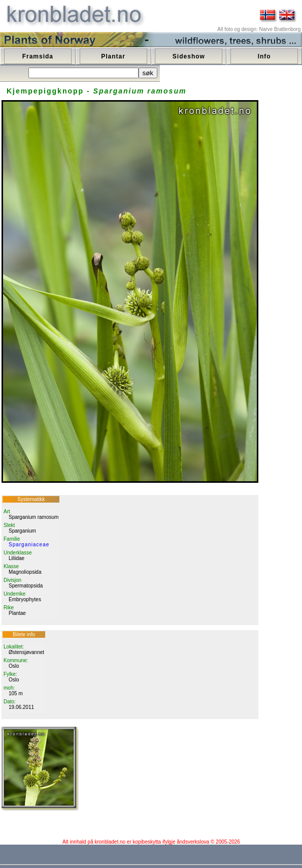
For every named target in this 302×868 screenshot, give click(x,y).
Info (264, 56)
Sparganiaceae (29, 545)
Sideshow (189, 56)
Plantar (113, 56)
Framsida (38, 56)
